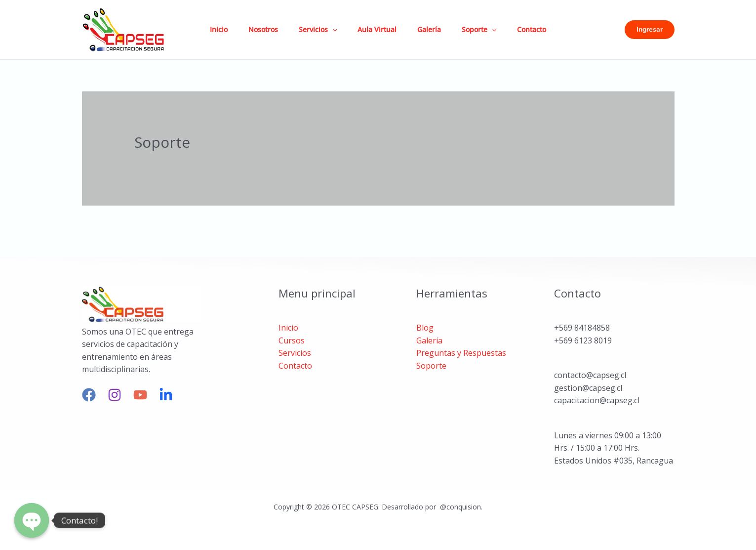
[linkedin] (166, 395)
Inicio (213, 29)
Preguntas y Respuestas (461, 353)
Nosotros (261, 29)
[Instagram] (115, 395)
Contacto (544, 29)
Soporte (488, 30)
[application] (333, 30)
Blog (425, 328)
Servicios (318, 30)
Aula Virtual (380, 29)
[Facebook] (89, 395)
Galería (436, 29)
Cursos (292, 340)
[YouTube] (140, 395)
